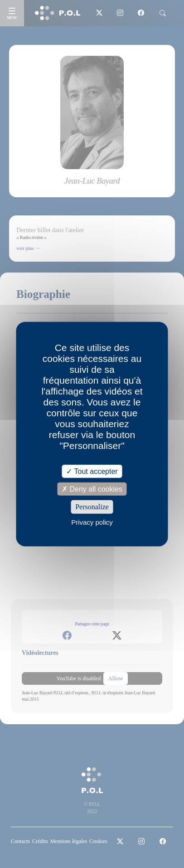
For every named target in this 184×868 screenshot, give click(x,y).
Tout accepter (92, 471)
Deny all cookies (92, 489)
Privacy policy (92, 522)
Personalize (92, 507)
